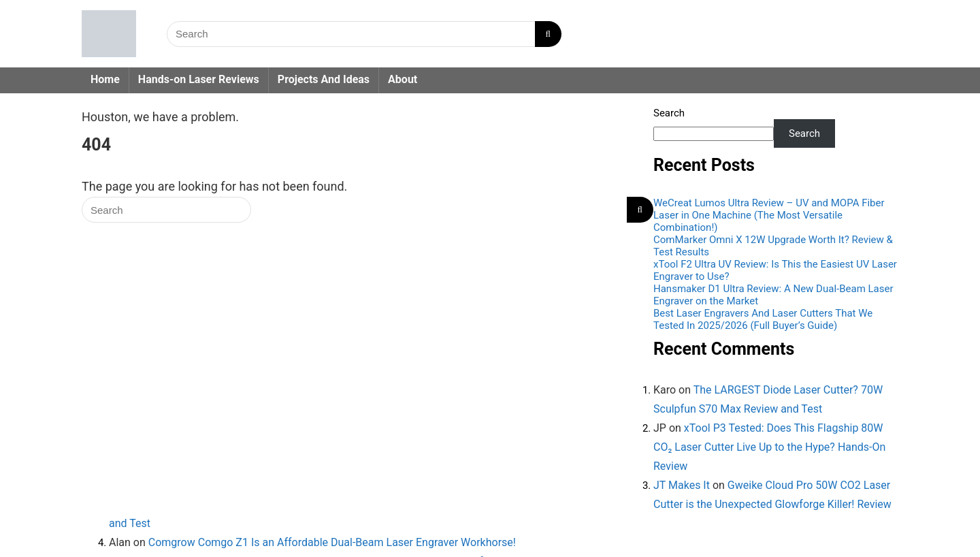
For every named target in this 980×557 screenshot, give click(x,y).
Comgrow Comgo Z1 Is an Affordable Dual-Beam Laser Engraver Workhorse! (332, 542)
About (403, 79)
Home (105, 79)
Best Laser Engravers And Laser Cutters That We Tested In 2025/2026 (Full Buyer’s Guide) (763, 319)
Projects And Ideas (324, 79)
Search (669, 113)
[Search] (548, 34)
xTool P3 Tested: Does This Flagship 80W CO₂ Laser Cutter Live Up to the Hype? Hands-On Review (769, 447)
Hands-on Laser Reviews (199, 79)
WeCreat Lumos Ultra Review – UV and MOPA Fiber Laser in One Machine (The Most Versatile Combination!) (769, 215)
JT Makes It (682, 485)
